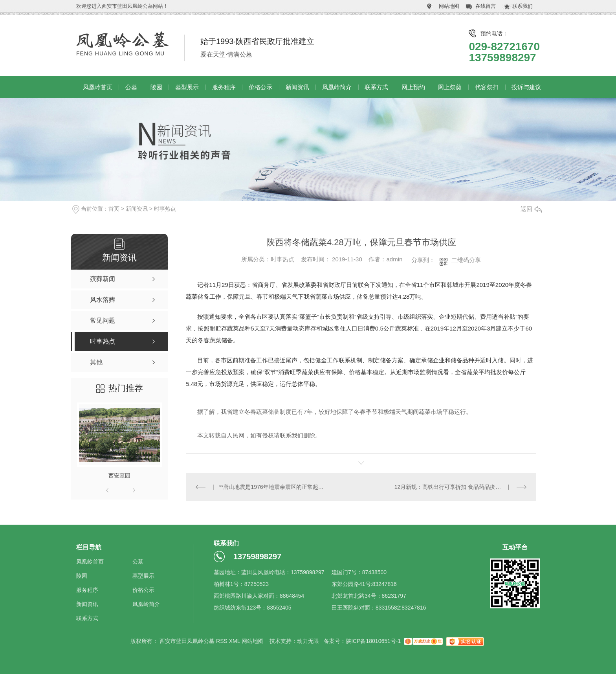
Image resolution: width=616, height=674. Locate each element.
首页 (114, 209)
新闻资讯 (297, 87)
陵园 (156, 87)
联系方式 (376, 87)
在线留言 (486, 6)
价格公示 (260, 87)
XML (235, 641)
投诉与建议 (526, 87)
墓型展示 (187, 87)
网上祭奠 (450, 87)
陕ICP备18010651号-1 (373, 641)
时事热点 (165, 209)
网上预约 (413, 87)
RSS (223, 641)
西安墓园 (119, 476)
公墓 (131, 87)
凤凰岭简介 (337, 87)
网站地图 (449, 6)
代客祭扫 (487, 87)
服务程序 (224, 87)
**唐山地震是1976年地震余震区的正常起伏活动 (274, 487)
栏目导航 (89, 547)
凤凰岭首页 (98, 87)
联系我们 (522, 6)
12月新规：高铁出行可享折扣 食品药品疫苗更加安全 (459, 487)
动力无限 (308, 641)
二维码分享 (466, 260)
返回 (531, 209)
